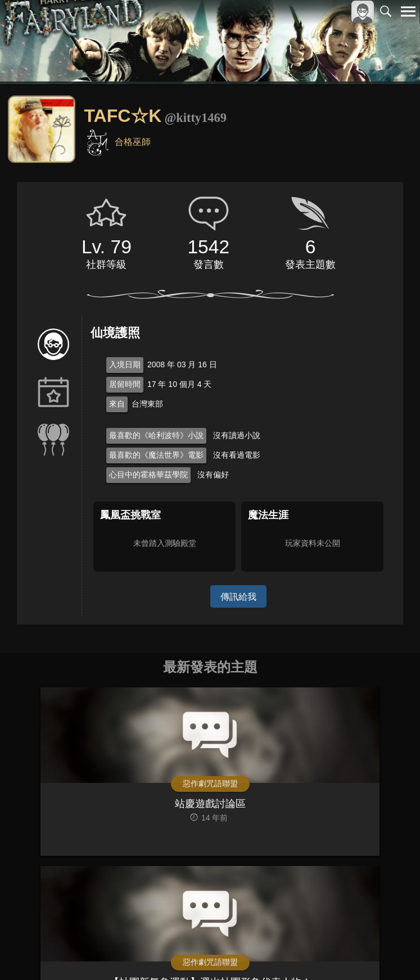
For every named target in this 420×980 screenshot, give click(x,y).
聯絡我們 (390, 943)
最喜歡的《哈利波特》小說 (156, 435)
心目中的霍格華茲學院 (148, 475)
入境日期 (125, 364)
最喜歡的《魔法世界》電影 (156, 455)
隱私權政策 (350, 943)
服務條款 (310, 943)
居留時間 (125, 384)
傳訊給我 (238, 596)
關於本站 (273, 943)
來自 (117, 404)
